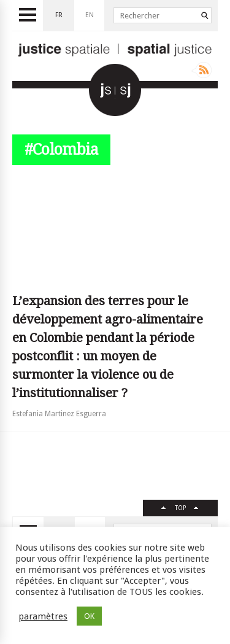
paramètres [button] (43, 616)
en (90, 15)
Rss (201, 70)
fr (59, 15)
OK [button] (89, 616)
